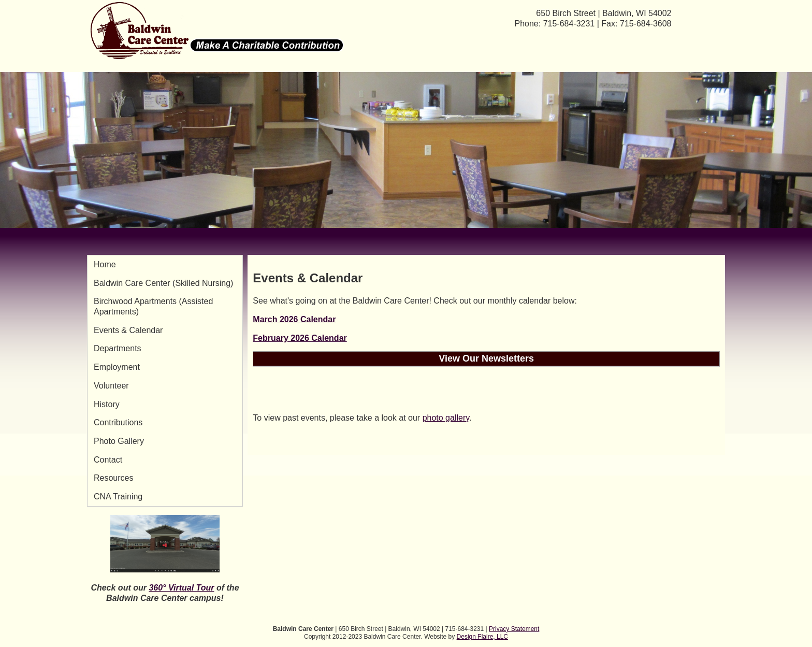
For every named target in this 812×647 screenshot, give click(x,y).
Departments (118, 348)
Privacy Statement (514, 629)
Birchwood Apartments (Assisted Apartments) (153, 306)
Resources (113, 478)
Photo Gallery (119, 441)
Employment (117, 367)
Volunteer (111, 386)
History (107, 404)
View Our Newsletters (486, 358)
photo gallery (446, 418)
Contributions (118, 422)
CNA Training (118, 497)
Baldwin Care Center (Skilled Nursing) (163, 283)
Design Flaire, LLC (482, 637)
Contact (108, 460)
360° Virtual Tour (181, 588)
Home (105, 264)
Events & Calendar (128, 330)
